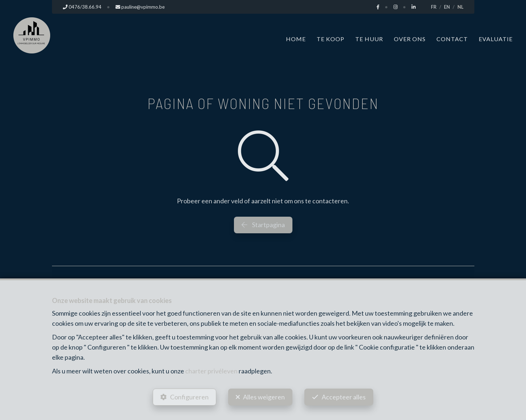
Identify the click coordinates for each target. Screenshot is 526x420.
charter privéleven (211, 371)
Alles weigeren (264, 397)
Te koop (331, 39)
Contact (452, 39)
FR (434, 7)
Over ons (410, 39)
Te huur (369, 39)
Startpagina (263, 225)
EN (447, 7)
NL (460, 7)
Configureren (189, 397)
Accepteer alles (344, 397)
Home (296, 39)
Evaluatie (496, 39)
